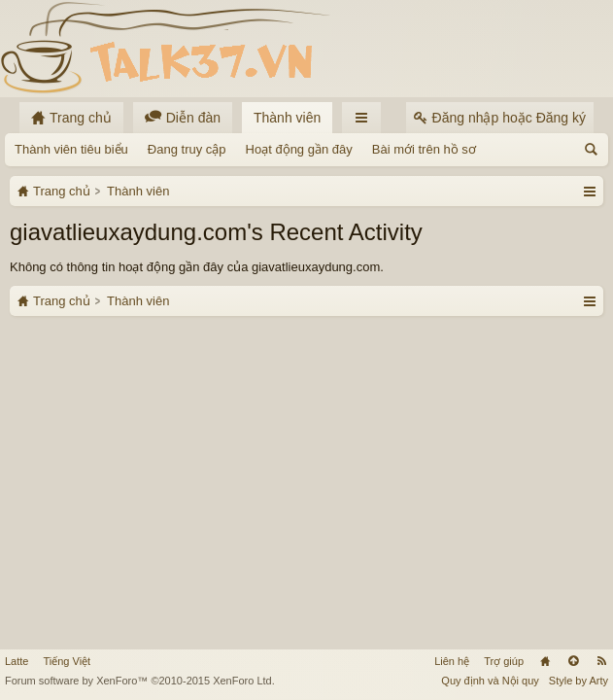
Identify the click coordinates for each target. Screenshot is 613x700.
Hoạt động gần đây (299, 149)
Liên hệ (452, 661)
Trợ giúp (504, 661)
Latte (17, 661)
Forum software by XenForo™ (140, 681)
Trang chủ (545, 661)
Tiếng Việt (67, 661)
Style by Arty (579, 681)
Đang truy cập (187, 149)
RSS (601, 661)
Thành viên (287, 118)
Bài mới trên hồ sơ (424, 149)
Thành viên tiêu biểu (71, 149)
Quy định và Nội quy (490, 681)
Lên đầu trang (573, 661)
